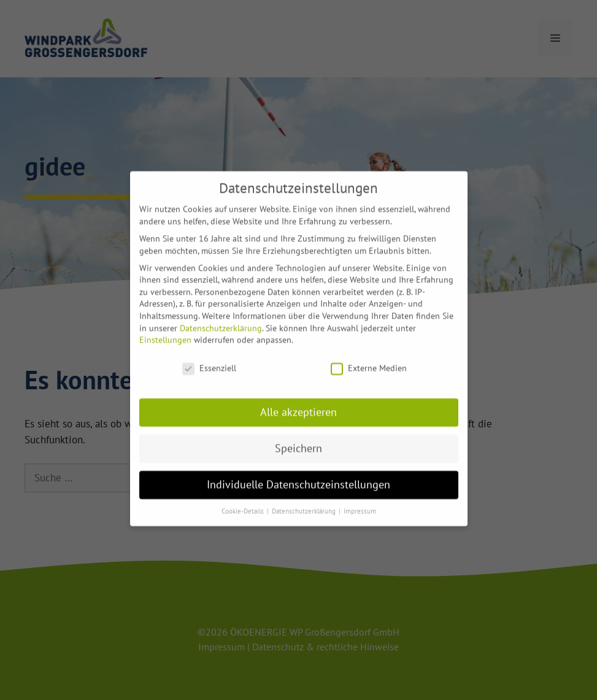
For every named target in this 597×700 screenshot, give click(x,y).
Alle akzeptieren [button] (298, 405)
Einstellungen (165, 333)
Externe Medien (369, 361)
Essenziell (209, 361)
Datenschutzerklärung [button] (305, 504)
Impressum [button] (360, 504)
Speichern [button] (298, 441)
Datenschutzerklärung (221, 321)
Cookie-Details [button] (244, 504)
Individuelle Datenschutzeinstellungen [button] (298, 477)
